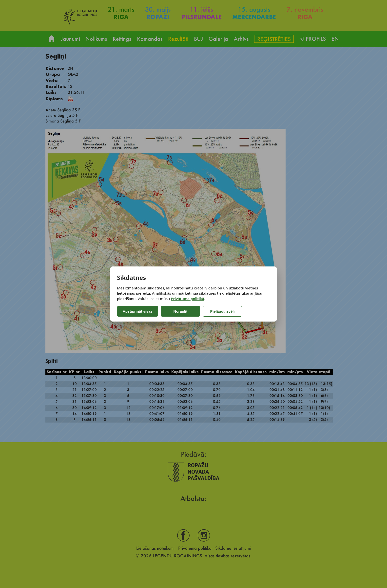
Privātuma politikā (187, 299)
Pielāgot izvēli (222, 311)
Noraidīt (181, 311)
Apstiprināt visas (138, 311)
